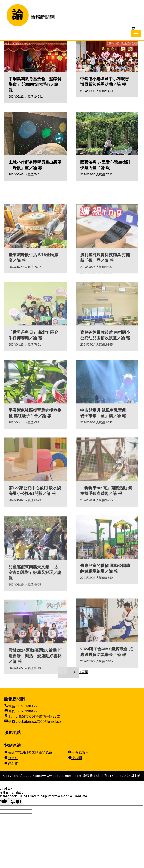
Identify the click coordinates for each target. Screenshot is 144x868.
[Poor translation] (16, 802)
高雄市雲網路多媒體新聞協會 (30, 752)
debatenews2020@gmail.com (41, 722)
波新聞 (77, 758)
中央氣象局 (80, 752)
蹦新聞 (13, 764)
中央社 (13, 758)
